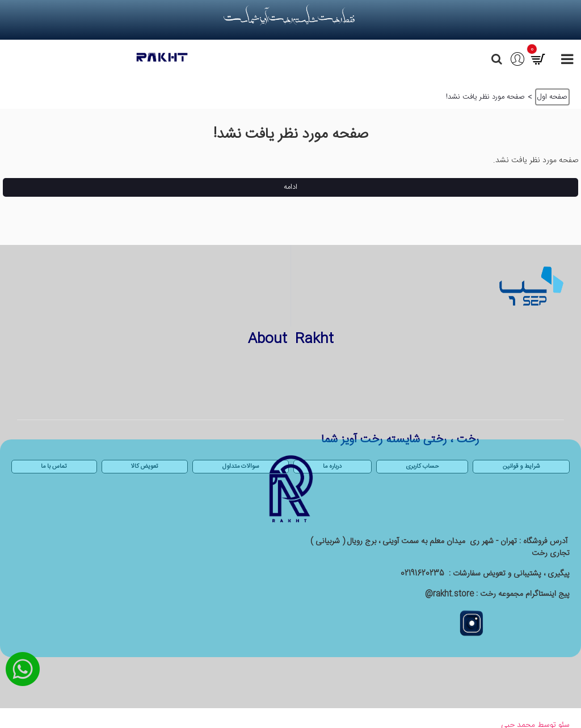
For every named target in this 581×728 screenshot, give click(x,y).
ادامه (290, 187)
